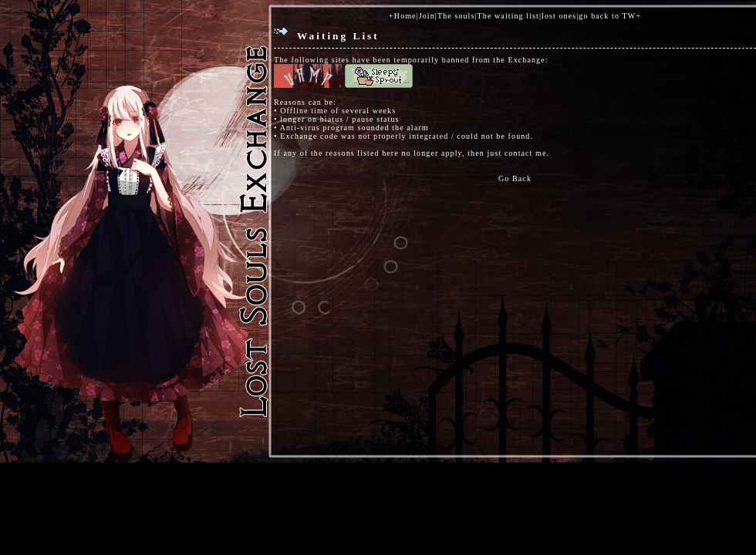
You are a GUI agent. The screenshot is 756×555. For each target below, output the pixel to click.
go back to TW (607, 16)
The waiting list (508, 16)
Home (405, 16)
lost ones (559, 16)
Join (427, 16)
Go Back (515, 178)
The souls (456, 16)
